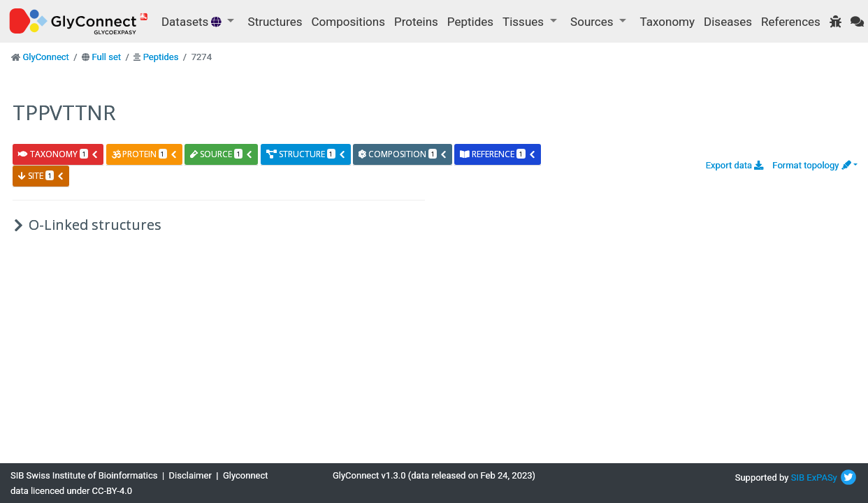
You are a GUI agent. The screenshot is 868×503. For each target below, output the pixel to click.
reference (498, 154)
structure (306, 154)
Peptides (470, 22)
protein (145, 154)
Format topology (811, 165)
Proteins (416, 22)
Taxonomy (667, 22)
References (791, 22)
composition (403, 154)
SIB (798, 478)
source (222, 154)
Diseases (728, 22)
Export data (735, 165)
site (41, 176)
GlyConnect (45, 57)
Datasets (193, 22)
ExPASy (822, 478)
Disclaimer (190, 475)
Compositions (348, 22)
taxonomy (58, 154)
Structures (275, 22)
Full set (106, 57)
